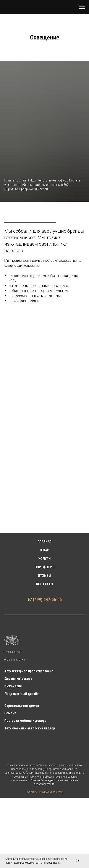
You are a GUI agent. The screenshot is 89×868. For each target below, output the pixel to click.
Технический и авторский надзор (30, 728)
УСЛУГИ (44, 559)
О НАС (44, 550)
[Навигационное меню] (82, 7)
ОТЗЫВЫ (44, 576)
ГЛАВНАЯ (45, 542)
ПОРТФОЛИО (45, 567)
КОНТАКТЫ (45, 584)
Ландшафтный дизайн (21, 694)
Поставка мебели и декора (25, 721)
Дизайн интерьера (18, 679)
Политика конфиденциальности (45, 792)
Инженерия (13, 686)
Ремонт (10, 713)
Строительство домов (22, 706)
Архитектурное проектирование (29, 671)
